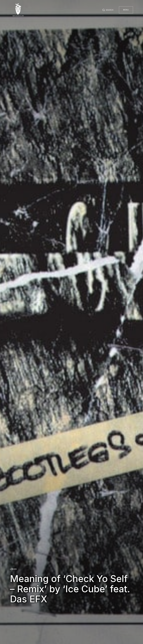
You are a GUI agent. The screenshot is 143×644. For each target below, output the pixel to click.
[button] (108, 10)
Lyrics (13, 569)
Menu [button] (126, 10)
